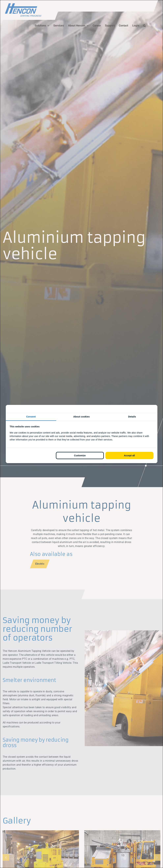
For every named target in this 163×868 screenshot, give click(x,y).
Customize (80, 456)
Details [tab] (132, 417)
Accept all (129, 456)
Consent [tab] (31, 417)
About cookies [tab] (82, 417)
